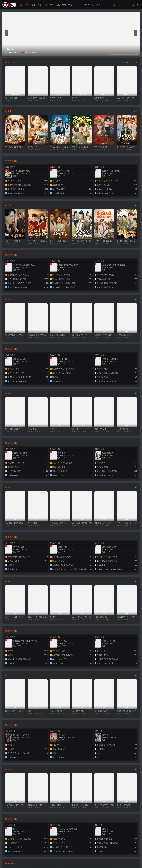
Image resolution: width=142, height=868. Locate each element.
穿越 (33, 5)
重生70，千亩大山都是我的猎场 (127, 241)
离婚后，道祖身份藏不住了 (127, 711)
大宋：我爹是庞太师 (102, 617)
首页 (21, 5)
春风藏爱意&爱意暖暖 (35, 805)
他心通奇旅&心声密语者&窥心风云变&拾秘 (15, 805)
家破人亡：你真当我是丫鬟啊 (60, 241)
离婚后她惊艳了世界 (80, 335)
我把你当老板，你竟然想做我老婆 (15, 335)
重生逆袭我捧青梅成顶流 (14, 147)
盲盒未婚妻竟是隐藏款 (58, 335)
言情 (46, 5)
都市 (52, 5)
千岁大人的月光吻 (56, 711)
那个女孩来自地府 (101, 711)
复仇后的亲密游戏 (123, 805)
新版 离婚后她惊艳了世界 (37, 335)
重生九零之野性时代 (102, 147)
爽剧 (40, 5)
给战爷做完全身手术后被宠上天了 (127, 98)
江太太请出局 (33, 429)
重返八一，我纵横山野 (80, 147)
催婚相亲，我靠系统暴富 (14, 523)
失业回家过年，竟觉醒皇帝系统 (38, 241)
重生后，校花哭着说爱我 (59, 147)
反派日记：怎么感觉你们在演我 (38, 617)
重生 (27, 5)
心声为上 (53, 429)
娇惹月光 (75, 98)
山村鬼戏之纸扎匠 (79, 711)
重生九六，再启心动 (35, 147)
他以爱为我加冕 (123, 429)
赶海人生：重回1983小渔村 (104, 241)
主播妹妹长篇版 (56, 805)
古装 (58, 5)
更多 (135, 111)
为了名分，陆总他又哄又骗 (127, 523)
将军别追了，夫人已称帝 (126, 617)
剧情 (70, 5)
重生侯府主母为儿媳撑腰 (126, 147)
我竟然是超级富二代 (124, 335)
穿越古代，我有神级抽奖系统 (82, 241)
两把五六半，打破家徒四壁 (82, 523)
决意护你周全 (33, 523)
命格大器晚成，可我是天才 (82, 617)
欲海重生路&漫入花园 (80, 805)
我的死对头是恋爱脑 (13, 429)
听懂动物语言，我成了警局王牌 (15, 711)
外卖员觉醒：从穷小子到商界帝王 (60, 523)
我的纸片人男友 (56, 98)
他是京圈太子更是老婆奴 (104, 523)
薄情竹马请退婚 (11, 98)
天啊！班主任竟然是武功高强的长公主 (104, 335)
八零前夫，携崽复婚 (13, 241)
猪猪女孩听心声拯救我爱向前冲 (38, 98)
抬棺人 (30, 711)
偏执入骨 (75, 429)
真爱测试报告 (99, 98)
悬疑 (64, 5)
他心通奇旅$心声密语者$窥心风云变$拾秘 (104, 805)
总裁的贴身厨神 (100, 429)
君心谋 (52, 617)
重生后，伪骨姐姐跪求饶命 (15, 617)
